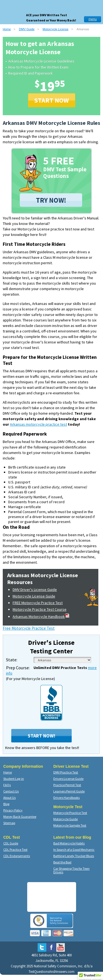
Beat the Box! (62, 862)
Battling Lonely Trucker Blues (74, 856)
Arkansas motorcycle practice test (38, 424)
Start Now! (41, 736)
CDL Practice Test (15, 850)
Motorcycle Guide (66, 819)
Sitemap (9, 823)
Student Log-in (14, 779)
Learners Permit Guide (69, 791)
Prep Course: (18, 668)
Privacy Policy (13, 810)
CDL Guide (11, 843)
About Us (9, 798)
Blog (6, 804)
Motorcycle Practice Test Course (40, 609)
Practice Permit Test (67, 785)
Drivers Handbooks (66, 798)
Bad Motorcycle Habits (69, 843)
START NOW (52, 100)
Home (7, 29)
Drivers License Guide (68, 779)
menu (93, 19)
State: (12, 660)
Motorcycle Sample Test (70, 825)
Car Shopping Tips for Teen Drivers (71, 870)
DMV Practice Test (66, 772)
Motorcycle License (55, 29)
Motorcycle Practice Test (70, 813)
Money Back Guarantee (20, 817)
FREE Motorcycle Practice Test (38, 603)
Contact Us (11, 791)
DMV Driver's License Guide (35, 590)
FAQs (7, 785)
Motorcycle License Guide (34, 596)
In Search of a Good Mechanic (74, 850)
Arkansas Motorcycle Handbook (41, 616)
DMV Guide (27, 29)
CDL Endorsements (17, 856)
